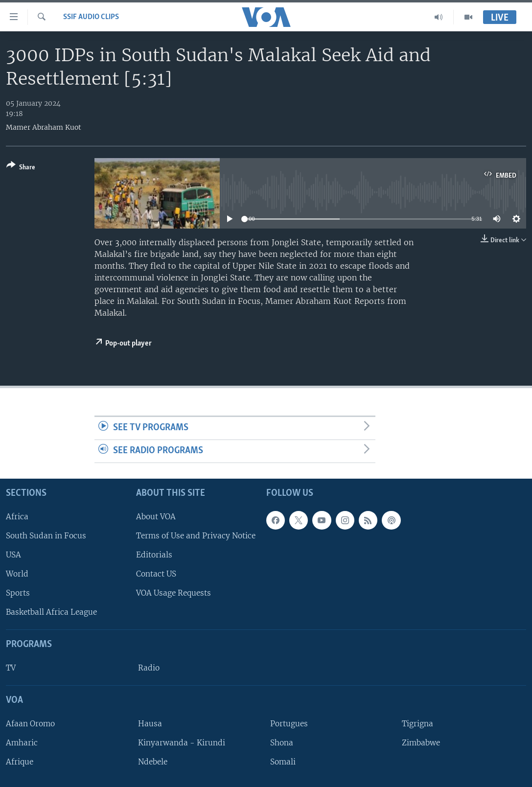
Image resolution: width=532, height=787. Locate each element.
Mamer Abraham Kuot (44, 127)
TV (11, 668)
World (17, 574)
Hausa (150, 724)
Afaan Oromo (30, 724)
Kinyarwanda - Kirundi (182, 743)
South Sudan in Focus (46, 536)
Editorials (154, 555)
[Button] (21, 168)
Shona (282, 743)
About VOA (156, 516)
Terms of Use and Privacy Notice (196, 536)
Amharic (22, 743)
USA (13, 555)
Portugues (289, 724)
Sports (18, 593)
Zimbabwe (421, 743)
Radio (149, 668)
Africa (17, 516)
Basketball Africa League (51, 612)
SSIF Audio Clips (91, 17)
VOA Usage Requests (173, 593)
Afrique (20, 762)
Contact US (156, 574)
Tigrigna (417, 724)
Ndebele (153, 762)
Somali (283, 762)
